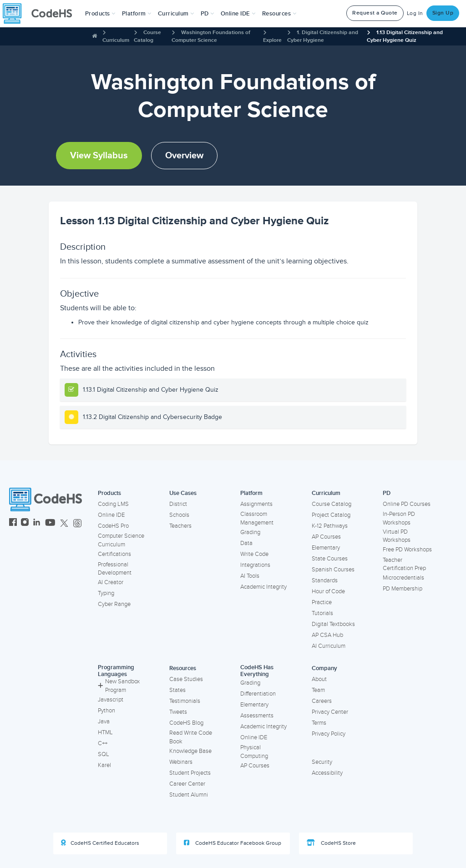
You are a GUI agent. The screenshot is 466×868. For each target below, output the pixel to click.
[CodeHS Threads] (77, 523)
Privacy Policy (329, 734)
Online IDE (111, 515)
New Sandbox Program (119, 686)
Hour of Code (328, 591)
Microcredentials (403, 578)
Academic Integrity (263, 587)
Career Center (187, 784)
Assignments (256, 504)
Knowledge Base (190, 751)
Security (322, 762)
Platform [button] (137, 14)
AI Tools (250, 576)
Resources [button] (279, 14)
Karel (104, 765)
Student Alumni (189, 795)
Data (246, 543)
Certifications (114, 554)
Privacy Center (330, 712)
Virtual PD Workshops (397, 536)
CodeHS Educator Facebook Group (233, 843)
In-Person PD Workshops (399, 518)
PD (387, 493)
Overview (184, 156)
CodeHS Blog (186, 723)
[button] (100, 14)
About (319, 679)
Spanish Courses (333, 570)
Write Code (254, 554)
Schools (179, 515)
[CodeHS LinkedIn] (37, 523)
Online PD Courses (407, 504)
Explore (272, 40)
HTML (105, 732)
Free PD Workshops (407, 550)
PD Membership (403, 589)
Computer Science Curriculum (121, 540)
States (177, 690)
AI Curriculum (329, 646)
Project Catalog (331, 515)
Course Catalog (332, 504)
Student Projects (190, 773)
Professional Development (115, 569)
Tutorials (322, 613)
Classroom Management (257, 518)
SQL (104, 754)
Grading (250, 532)
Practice (322, 602)
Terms (319, 723)
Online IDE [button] (238, 14)
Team (318, 690)
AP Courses (326, 537)
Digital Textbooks (333, 624)
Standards (325, 580)
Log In (415, 13)
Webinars (181, 762)
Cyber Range (114, 604)
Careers (322, 701)
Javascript (111, 700)
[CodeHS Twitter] (64, 523)
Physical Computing (254, 752)
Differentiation (258, 694)
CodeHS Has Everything (257, 671)
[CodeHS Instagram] (25, 523)
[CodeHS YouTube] (50, 523)
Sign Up (443, 13)
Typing (106, 593)
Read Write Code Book (191, 737)
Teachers (180, 526)
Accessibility (327, 773)
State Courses (330, 559)
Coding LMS (113, 504)
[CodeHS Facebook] (13, 523)
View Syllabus (99, 156)
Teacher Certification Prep (404, 564)
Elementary (326, 548)
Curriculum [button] (176, 14)
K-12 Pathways (330, 526)
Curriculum (116, 40)
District (178, 504)
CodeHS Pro (113, 526)
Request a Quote (375, 13)
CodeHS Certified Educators (100, 843)
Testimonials (185, 701)
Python (106, 711)
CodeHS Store (331, 843)
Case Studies (186, 679)
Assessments (257, 716)
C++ (103, 743)
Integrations (255, 565)
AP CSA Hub (327, 635)
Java (104, 722)
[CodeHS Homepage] (41, 14)
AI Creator (111, 582)
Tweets (178, 712)
